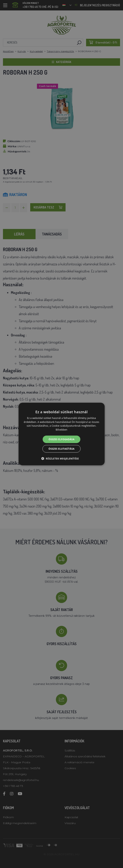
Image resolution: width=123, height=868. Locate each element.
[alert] (61, 434)
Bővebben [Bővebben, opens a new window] (61, 430)
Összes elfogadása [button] (62, 439)
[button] (62, 459)
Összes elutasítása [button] (62, 449)
